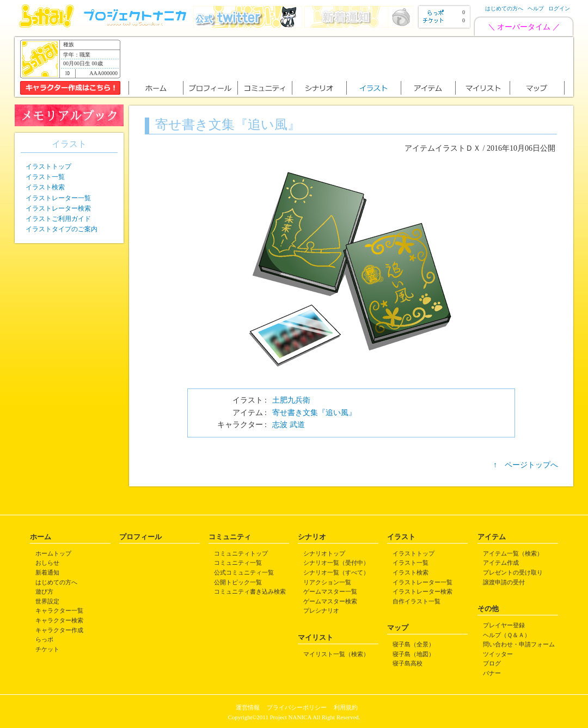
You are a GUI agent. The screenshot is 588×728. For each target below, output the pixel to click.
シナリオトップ (324, 553)
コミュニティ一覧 (238, 563)
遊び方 (44, 591)
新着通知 (47, 572)
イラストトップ (48, 166)
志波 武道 (289, 425)
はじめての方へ (504, 8)
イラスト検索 (45, 187)
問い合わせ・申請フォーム (519, 644)
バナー (492, 673)
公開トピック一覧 (238, 582)
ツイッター (498, 654)
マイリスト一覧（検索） (336, 654)
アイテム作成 (501, 563)
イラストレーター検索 (58, 208)
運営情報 (248, 707)
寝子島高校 (408, 663)
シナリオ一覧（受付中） (336, 563)
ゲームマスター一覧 (330, 591)
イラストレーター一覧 (58, 198)
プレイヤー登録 (504, 625)
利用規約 (346, 707)
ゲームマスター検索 (330, 601)
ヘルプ (536, 8)
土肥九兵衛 (291, 400)
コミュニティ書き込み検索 (250, 591)
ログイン (559, 8)
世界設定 (47, 601)
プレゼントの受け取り (513, 572)
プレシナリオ (321, 610)
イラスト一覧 (45, 177)
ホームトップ (53, 553)
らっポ (44, 639)
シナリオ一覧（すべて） (336, 572)
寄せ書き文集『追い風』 (314, 413)
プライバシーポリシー (297, 707)
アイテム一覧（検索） (513, 553)
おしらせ (47, 563)
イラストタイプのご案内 (62, 229)
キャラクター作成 (59, 630)
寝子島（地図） (414, 654)
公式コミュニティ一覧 (244, 572)
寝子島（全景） (414, 644)
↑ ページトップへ (526, 465)
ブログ (492, 663)
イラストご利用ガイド (58, 219)
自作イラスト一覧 (416, 601)
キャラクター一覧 (59, 610)
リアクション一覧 (327, 582)
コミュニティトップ (241, 553)
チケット (47, 649)
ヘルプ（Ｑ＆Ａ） (507, 635)
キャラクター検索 (59, 620)
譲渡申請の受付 (504, 582)
